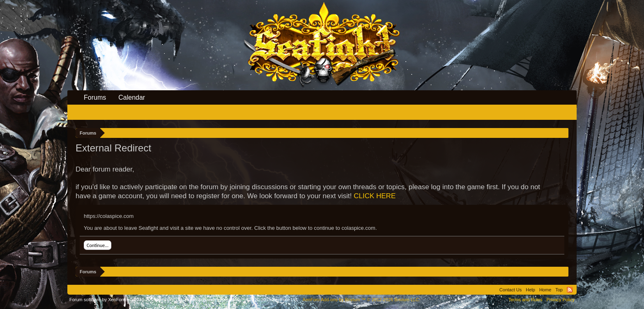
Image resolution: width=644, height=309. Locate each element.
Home (545, 290)
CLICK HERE (375, 196)
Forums (95, 97)
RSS (570, 290)
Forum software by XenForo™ (241, 300)
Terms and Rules (526, 300)
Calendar (132, 97)
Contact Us (511, 290)
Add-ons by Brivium (361, 300)
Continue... (98, 245)
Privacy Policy (561, 300)
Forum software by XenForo (126, 300)
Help (530, 290)
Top (559, 290)
